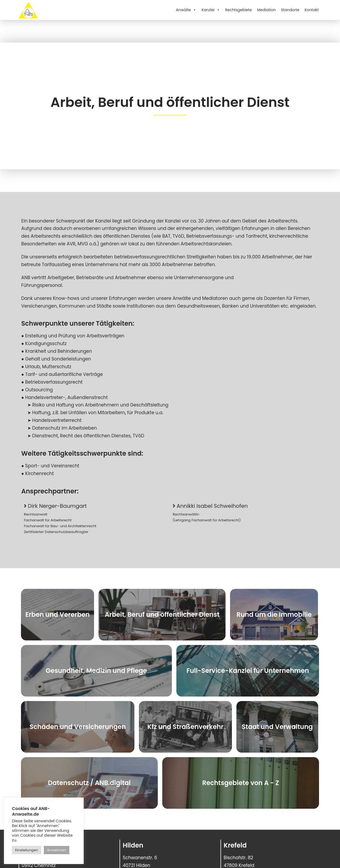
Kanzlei (211, 10)
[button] (55, 506)
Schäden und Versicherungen (78, 727)
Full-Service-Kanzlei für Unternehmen (248, 671)
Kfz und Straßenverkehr (186, 727)
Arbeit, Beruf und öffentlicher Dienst (162, 615)
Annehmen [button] (57, 850)
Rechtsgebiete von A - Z (241, 783)
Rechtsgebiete (239, 10)
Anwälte (186, 10)
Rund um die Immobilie (274, 615)
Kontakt (312, 10)
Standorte (290, 10)
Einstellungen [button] (27, 850)
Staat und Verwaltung (277, 727)
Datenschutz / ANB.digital (89, 783)
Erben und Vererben (58, 615)
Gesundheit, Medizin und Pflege (96, 671)
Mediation (266, 10)
